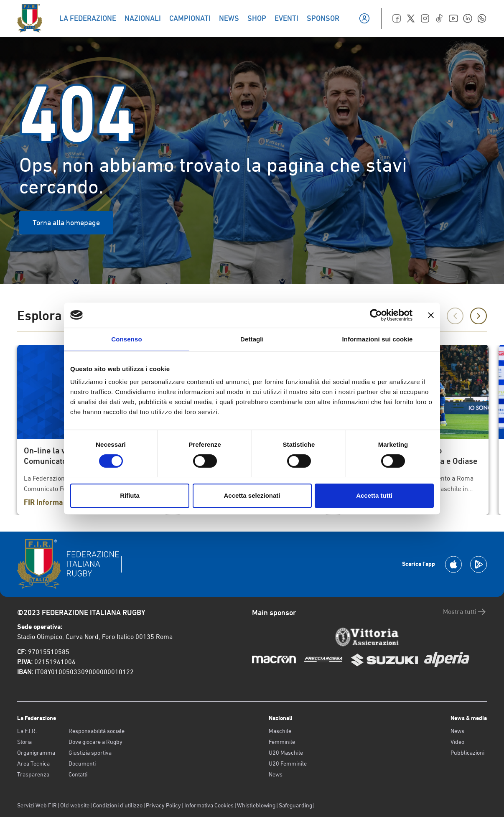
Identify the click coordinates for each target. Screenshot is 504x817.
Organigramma (36, 753)
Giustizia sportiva (90, 753)
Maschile (280, 731)
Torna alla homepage (66, 223)
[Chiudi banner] (431, 315)
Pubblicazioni (467, 753)
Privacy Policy (163, 805)
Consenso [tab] (126, 339)
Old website (75, 805)
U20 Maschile (286, 753)
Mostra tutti (465, 612)
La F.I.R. (27, 731)
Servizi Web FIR (37, 805)
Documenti (82, 764)
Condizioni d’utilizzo (118, 805)
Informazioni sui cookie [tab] (378, 339)
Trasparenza (33, 774)
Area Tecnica (33, 764)
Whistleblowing (256, 805)
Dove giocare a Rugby (95, 742)
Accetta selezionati (252, 495)
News (276, 774)
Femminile (282, 742)
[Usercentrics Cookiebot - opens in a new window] (376, 315)
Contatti (78, 774)
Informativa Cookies (209, 805)
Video (457, 742)
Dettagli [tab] (252, 339)
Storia (24, 742)
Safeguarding (295, 805)
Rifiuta (130, 495)
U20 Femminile (288, 764)
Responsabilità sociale (97, 731)
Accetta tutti (374, 495)
